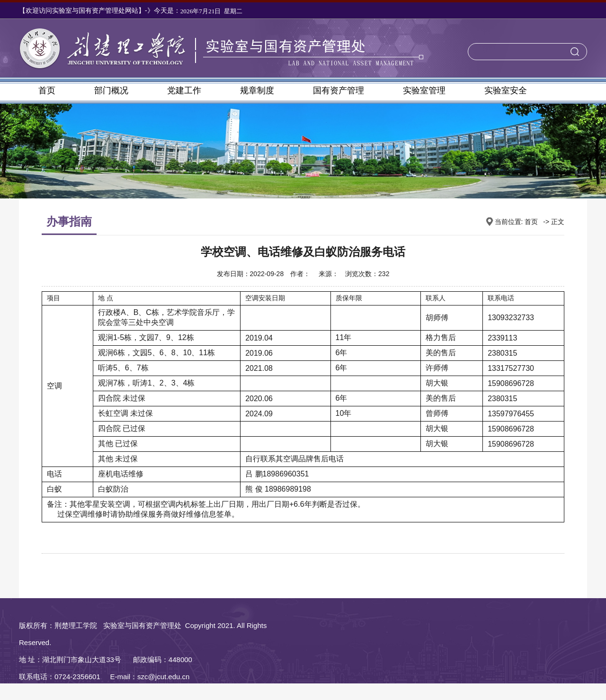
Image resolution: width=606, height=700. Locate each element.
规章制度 (257, 90)
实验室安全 (506, 90)
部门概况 (111, 90)
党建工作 (184, 90)
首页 (47, 90)
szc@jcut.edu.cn (163, 677)
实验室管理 (424, 90)
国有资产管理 (339, 90)
